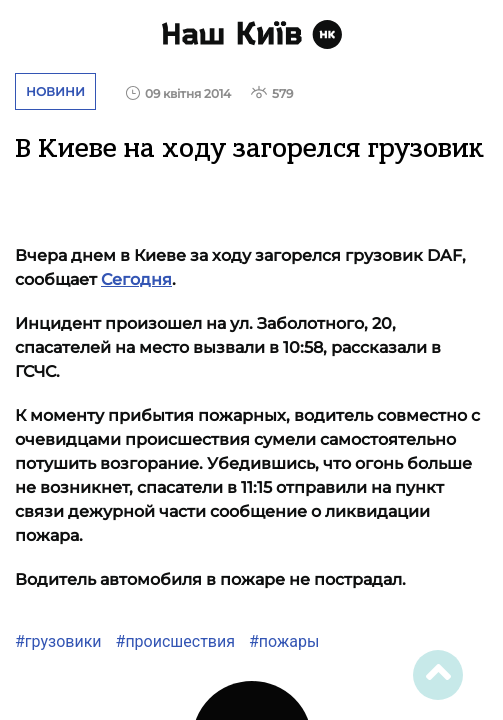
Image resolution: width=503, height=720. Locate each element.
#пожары (282, 641)
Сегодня (136, 279)
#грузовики (58, 641)
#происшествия (173, 641)
